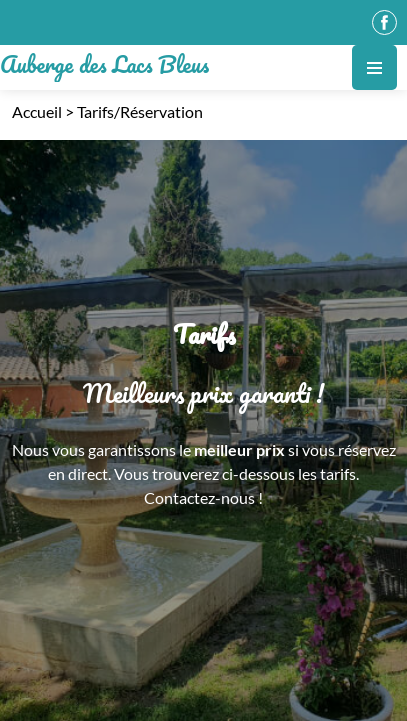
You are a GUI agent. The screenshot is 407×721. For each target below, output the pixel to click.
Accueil (37, 111)
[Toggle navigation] (374, 67)
